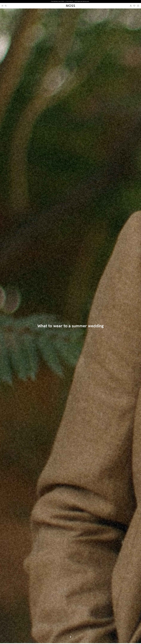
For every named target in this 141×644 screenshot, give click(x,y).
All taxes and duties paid (82, 1)
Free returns (70, 1)
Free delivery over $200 (58, 1)
